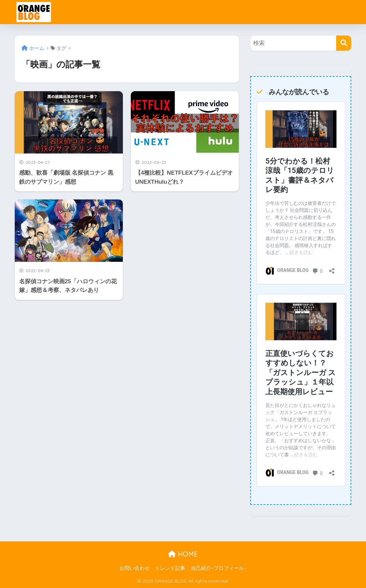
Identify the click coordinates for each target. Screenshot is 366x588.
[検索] (344, 43)
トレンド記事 (170, 568)
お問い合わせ (135, 568)
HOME (183, 554)
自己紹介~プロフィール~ (219, 568)
